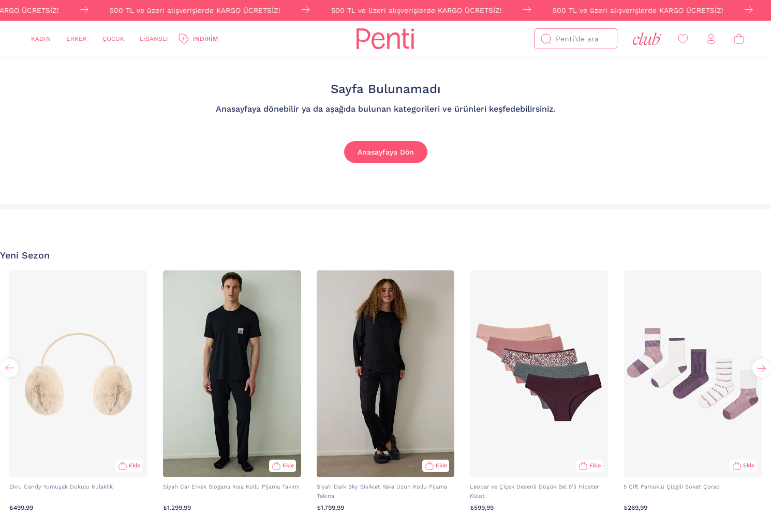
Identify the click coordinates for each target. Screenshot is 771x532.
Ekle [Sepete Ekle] (135, 466)
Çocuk (113, 39)
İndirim (205, 39)
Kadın (41, 39)
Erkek (77, 39)
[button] (762, 368)
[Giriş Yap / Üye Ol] (711, 39)
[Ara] (546, 39)
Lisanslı (154, 39)
